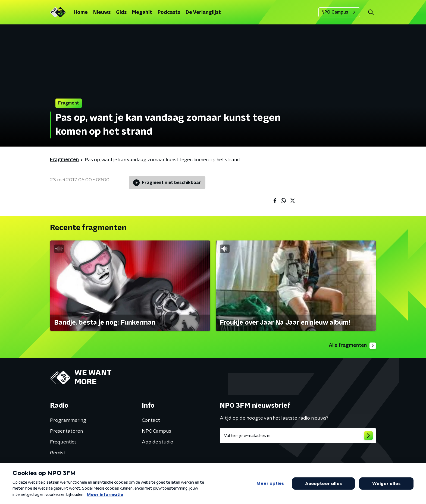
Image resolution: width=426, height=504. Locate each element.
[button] (371, 12)
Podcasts (169, 12)
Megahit (142, 12)
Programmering (68, 420)
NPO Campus (339, 12)
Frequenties (63, 442)
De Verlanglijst (203, 12)
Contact (151, 420)
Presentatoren (66, 431)
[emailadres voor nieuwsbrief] (298, 436)
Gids (121, 12)
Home (81, 12)
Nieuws (102, 12)
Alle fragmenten (352, 346)
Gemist (58, 453)
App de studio (158, 442)
